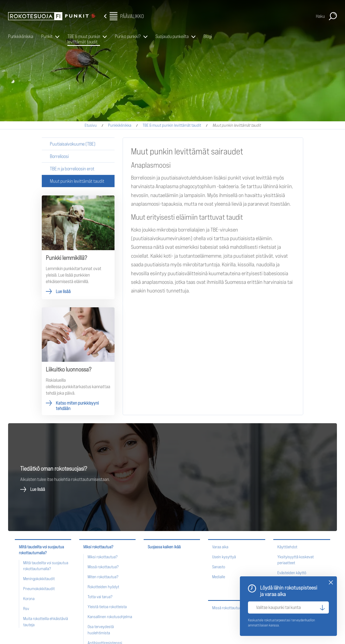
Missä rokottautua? (103, 567)
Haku (320, 16)
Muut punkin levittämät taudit (77, 181)
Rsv (26, 609)
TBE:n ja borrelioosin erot (72, 169)
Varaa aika (220, 547)
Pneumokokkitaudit (39, 589)
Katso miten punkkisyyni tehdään (78, 361)
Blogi (208, 36)
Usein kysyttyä (224, 557)
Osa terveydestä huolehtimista (101, 630)
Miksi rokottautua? (98, 547)
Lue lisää (78, 247)
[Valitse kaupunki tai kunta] (288, 607)
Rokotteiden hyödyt (103, 587)
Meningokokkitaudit (39, 579)
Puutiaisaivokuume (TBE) (73, 144)
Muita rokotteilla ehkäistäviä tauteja (46, 621)
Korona (29, 599)
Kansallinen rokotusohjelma (110, 617)
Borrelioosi (59, 156)
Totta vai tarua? (100, 597)
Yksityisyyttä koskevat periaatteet (296, 560)
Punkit (47, 36)
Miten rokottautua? (103, 577)
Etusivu (91, 125)
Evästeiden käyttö (292, 573)
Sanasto (219, 567)
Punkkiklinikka (21, 36)
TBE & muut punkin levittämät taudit (84, 39)
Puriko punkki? (128, 36)
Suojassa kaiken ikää (164, 547)
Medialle (219, 577)
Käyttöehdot (287, 547)
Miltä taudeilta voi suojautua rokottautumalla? (41, 550)
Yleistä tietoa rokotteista (107, 607)
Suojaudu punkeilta (172, 36)
